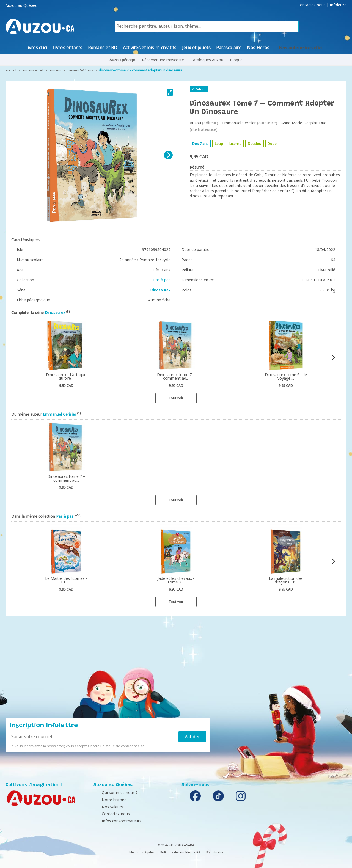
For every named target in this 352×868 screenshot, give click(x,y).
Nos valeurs (105, 807)
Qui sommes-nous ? (113, 793)
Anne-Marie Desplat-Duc (304, 123)
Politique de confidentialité (123, 746)
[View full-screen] (170, 92)
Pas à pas (162, 280)
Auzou (195, 123)
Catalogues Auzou (207, 60)
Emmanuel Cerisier (239, 123)
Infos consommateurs (115, 821)
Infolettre (338, 5)
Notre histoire (107, 800)
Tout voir (176, 398)
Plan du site (215, 852)
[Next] (168, 155)
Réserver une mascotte (163, 60)
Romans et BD (32, 70)
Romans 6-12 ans (80, 70)
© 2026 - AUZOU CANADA (176, 845)
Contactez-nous (312, 5)
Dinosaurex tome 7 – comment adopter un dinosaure (141, 70)
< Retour (199, 89)
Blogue (236, 60)
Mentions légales (142, 852)
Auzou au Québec (21, 5)
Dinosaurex (160, 290)
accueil (11, 70)
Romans (55, 70)
